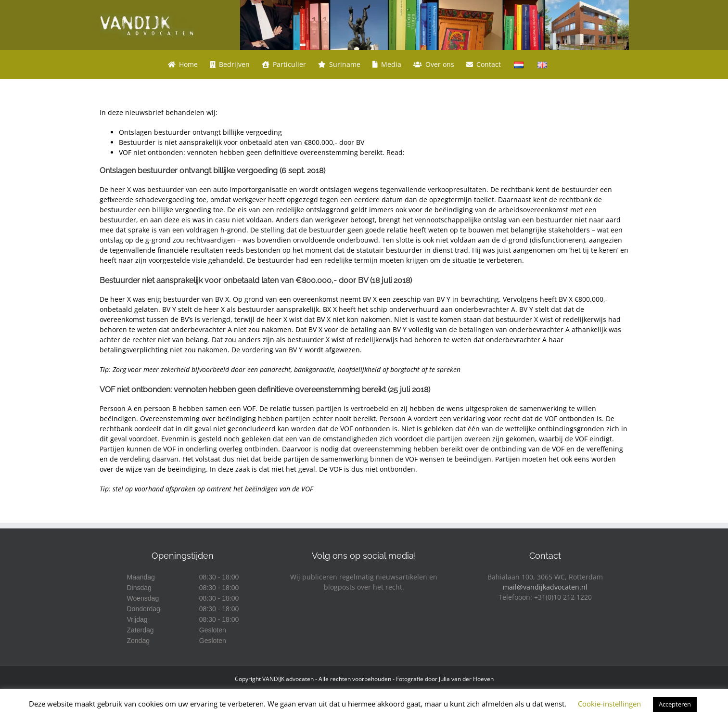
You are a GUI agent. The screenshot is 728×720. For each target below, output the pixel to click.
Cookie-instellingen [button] (609, 704)
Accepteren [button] (675, 704)
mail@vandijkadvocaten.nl (545, 587)
